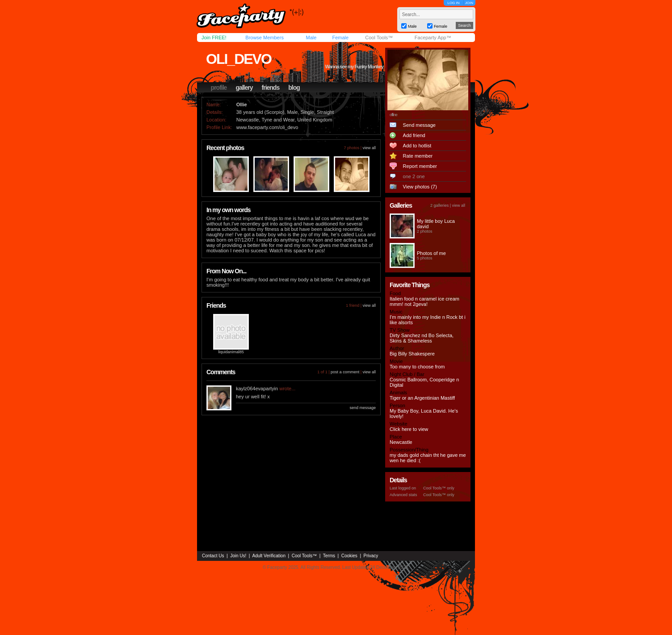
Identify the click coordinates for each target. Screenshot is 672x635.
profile (219, 88)
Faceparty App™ (433, 38)
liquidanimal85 (231, 352)
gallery (244, 88)
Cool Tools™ (379, 38)
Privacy (371, 556)
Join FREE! (214, 38)
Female (340, 38)
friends (271, 88)
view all (369, 148)
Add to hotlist (417, 146)
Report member (420, 166)
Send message (419, 125)
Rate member (418, 156)
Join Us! (238, 556)
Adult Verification (269, 556)
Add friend (414, 135)
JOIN (469, 3)
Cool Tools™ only (439, 488)
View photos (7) (420, 187)
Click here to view (409, 429)
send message (363, 408)
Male (311, 38)
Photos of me (431, 253)
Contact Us (213, 556)
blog (294, 88)
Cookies (349, 556)
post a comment (345, 372)
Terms (329, 556)
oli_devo (239, 59)
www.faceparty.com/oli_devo (267, 127)
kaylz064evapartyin (257, 389)
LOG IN (453, 3)
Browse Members (265, 38)
